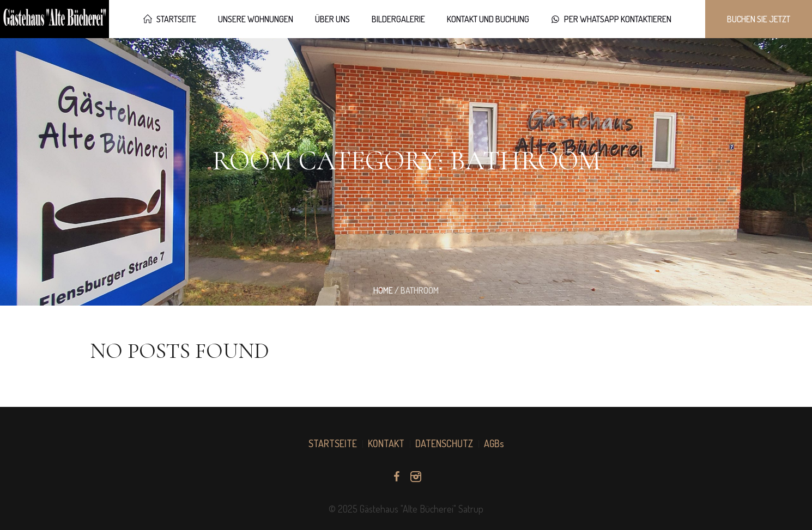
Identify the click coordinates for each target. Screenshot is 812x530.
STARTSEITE (333, 443)
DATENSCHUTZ (444, 443)
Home (383, 290)
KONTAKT (386, 443)
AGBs (494, 443)
